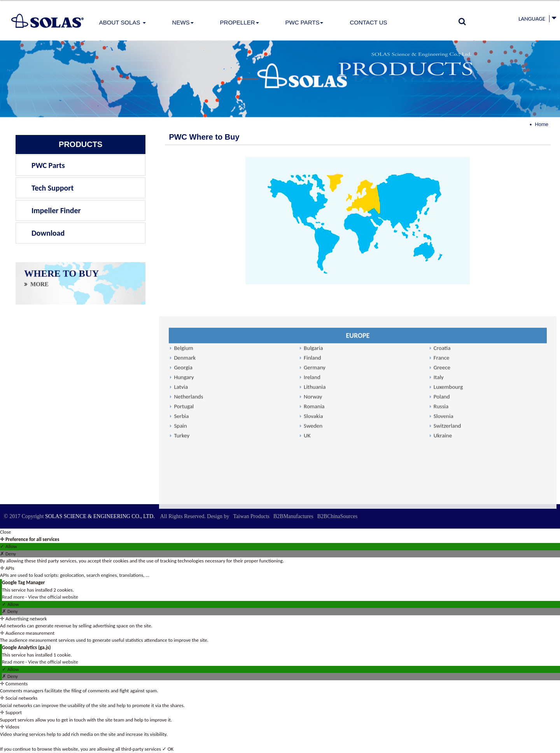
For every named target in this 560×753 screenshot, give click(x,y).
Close (5, 532)
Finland (312, 498)
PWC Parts (304, 22)
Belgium (183, 489)
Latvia (181, 527)
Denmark (185, 498)
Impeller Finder (56, 210)
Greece (442, 508)
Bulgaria (313, 489)
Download (48, 233)
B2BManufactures (293, 516)
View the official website (53, 597)
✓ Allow (9, 546)
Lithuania (315, 527)
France (442, 498)
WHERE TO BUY (61, 276)
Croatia (442, 489)
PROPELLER (240, 22)
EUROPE (358, 476)
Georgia (183, 508)
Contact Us (368, 22)
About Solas (122, 22)
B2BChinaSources (337, 516)
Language (532, 19)
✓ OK (168, 749)
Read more (14, 597)
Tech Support (52, 188)
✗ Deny (8, 554)
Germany (315, 508)
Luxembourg (448, 527)
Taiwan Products (251, 516)
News (183, 22)
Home (542, 124)
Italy (439, 518)
